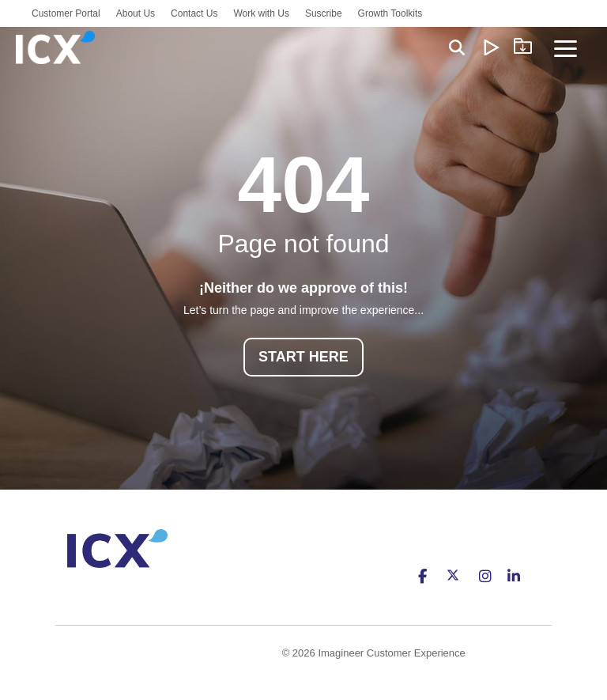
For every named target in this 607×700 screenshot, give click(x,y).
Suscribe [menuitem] (324, 13)
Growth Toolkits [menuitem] (390, 13)
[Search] (457, 47)
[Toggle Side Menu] (566, 47)
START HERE (303, 357)
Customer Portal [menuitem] (66, 13)
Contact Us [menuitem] (194, 13)
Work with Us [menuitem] (261, 13)
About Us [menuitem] (136, 13)
